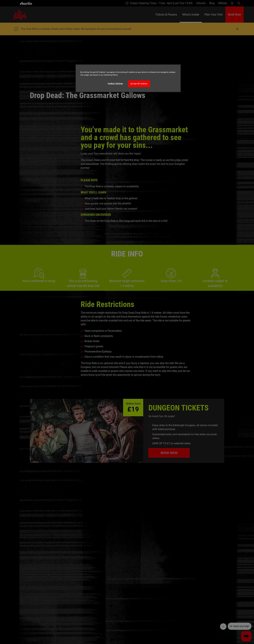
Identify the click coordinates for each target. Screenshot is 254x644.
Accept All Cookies (139, 84)
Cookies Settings (115, 83)
